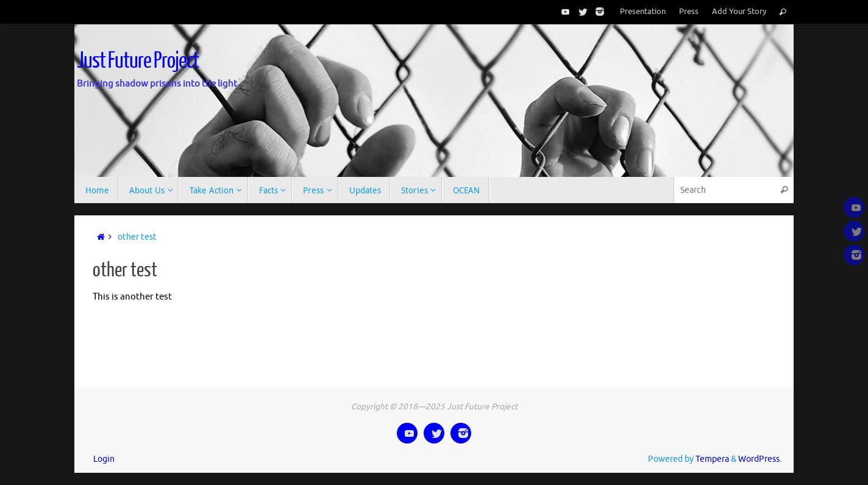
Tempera (712, 459)
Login (104, 459)
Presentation (643, 12)
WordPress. (760, 459)
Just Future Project (138, 61)
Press (689, 12)
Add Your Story (739, 12)
